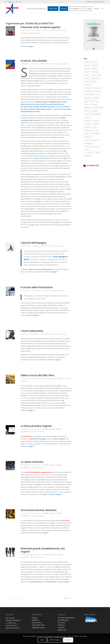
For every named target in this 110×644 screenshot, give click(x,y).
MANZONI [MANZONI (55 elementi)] (96, 98)
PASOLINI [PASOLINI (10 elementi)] (87, 111)
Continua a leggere (28, 46)
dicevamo (66, 520)
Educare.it (61, 625)
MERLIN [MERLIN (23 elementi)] (87, 104)
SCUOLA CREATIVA (46, 334)
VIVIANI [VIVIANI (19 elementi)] (97, 152)
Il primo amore (37, 623)
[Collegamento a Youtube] (10, 2)
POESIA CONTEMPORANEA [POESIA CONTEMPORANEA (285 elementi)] (92, 114)
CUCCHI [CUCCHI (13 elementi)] (87, 72)
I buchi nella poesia (32, 331)
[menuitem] (36, 9)
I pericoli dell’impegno (34, 243)
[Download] (85, 165)
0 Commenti (37, 30)
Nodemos (61, 627)
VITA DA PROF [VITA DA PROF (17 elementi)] (89, 152)
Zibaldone (35, 620)
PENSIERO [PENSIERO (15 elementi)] (95, 111)
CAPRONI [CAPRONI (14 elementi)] (95, 65)
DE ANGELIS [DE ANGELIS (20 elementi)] (95, 72)
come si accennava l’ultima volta (40, 269)
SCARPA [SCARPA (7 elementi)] (95, 127)
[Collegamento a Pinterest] (17, 2)
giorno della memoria (43, 158)
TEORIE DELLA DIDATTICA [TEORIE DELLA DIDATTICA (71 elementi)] (92, 140)
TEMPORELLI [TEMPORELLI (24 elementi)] (88, 137)
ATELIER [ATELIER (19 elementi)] (94, 62)
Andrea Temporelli (35, 33)
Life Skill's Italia (63, 620)
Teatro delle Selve (38, 625)
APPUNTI (44, 64)
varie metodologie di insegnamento (38, 472)
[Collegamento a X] (13, 2)
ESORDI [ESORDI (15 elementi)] (93, 75)
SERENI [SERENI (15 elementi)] (87, 134)
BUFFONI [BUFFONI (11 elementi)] (87, 65)
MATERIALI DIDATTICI (49, 429)
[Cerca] (102, 9)
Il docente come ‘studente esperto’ (41, 27)
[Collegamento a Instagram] (20, 2)
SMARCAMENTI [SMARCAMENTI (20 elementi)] (95, 134)
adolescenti (27, 436)
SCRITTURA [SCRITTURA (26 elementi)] (88, 130)
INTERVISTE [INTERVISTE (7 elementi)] (88, 85)
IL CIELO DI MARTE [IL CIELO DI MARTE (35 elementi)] (90, 82)
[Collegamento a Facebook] (6, 2)
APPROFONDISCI (55, 640)
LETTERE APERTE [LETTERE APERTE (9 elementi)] (90, 95)
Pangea (35, 618)
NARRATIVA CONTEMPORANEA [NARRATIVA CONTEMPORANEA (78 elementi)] (94, 108)
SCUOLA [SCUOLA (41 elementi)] (96, 130)
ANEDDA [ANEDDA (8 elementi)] (87, 62)
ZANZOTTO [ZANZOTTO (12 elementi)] (88, 156)
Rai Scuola (62, 623)
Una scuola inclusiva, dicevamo (39, 510)
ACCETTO (68, 640)
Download (93, 165)
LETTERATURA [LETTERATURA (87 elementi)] (97, 91)
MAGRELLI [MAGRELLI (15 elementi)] (88, 98)
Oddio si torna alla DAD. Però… (38, 375)
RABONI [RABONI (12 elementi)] (95, 124)
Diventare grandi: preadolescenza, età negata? (43, 550)
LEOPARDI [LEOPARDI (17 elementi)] (88, 91)
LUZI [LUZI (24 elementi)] (98, 95)
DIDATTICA (58, 30)
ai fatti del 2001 (60, 177)
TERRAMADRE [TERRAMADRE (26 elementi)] (89, 144)
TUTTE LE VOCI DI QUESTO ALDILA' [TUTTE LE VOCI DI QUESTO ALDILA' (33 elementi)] (93, 148)
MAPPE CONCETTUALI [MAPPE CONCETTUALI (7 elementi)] (91, 101)
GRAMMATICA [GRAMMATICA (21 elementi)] (96, 78)
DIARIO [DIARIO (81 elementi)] (87, 75)
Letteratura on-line (38, 627)
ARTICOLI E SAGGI (49, 30)
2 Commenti (37, 555)
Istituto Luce (62, 630)
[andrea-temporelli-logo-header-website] (12, 9)
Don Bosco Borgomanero (67, 618)
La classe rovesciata (32, 462)
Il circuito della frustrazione (37, 287)
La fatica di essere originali (36, 426)
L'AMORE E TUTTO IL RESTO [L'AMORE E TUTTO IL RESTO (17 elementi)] (93, 88)
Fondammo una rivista (36, 73)
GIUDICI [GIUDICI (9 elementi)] (87, 78)
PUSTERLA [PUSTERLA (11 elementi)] (88, 124)
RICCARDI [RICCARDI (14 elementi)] (87, 127)
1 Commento (35, 64)
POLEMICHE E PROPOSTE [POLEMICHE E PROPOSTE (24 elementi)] (92, 121)
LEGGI (42, 640)
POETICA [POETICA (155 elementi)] (87, 117)
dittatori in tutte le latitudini (30, 81)
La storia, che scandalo (34, 61)
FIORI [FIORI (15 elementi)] (99, 75)
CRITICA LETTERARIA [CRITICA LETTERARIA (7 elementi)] (91, 69)
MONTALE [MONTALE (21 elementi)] (94, 104)
